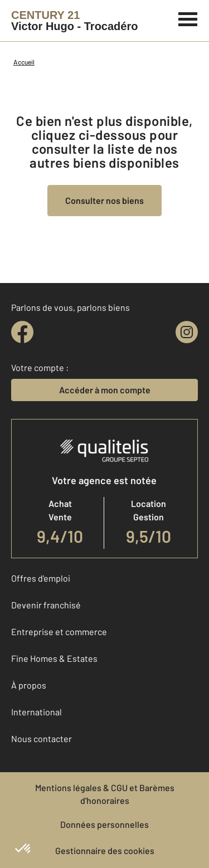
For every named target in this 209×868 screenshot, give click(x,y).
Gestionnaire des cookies (105, 850)
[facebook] (22, 332)
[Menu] (188, 18)
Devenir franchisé (46, 605)
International (37, 712)
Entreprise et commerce (59, 632)
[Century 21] (74, 21)
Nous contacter (42, 738)
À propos (29, 685)
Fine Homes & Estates (54, 658)
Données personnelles (104, 824)
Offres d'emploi (41, 578)
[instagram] (187, 332)
